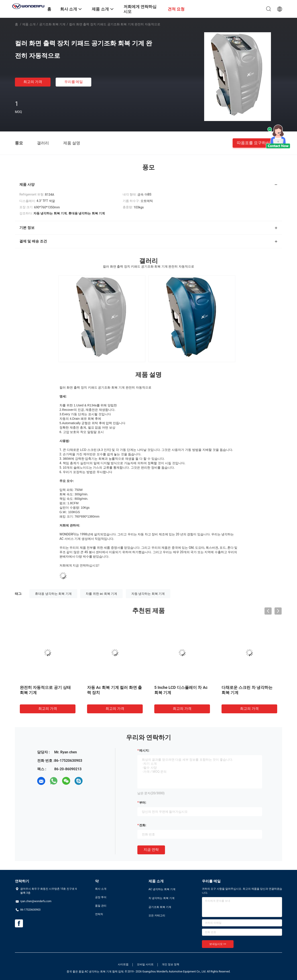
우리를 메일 (74, 82)
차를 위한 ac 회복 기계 (101, 594)
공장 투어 (101, 897)
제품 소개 (29, 24)
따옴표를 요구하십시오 (257, 143)
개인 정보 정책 (171, 964)
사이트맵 (123, 964)
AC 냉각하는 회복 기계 (162, 889)
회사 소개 (101, 889)
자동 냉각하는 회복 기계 (148, 594)
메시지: (144, 750)
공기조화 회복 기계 (52, 24)
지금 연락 (151, 850)
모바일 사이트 (145, 964)
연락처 (99, 914)
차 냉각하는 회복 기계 (162, 898)
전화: (143, 825)
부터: (143, 803)
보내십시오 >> (218, 944)
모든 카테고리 (157, 915)
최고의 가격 (33, 82)
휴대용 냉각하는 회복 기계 (53, 594)
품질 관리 (101, 906)
